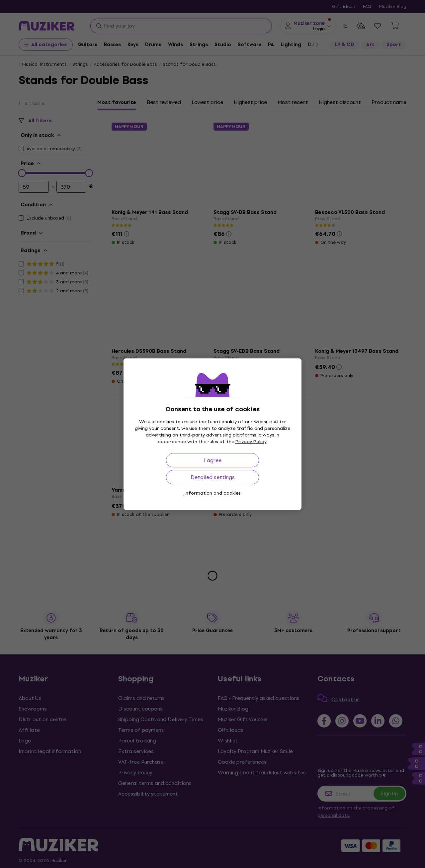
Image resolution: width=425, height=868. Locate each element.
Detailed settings (213, 477)
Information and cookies (212, 493)
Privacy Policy (251, 442)
